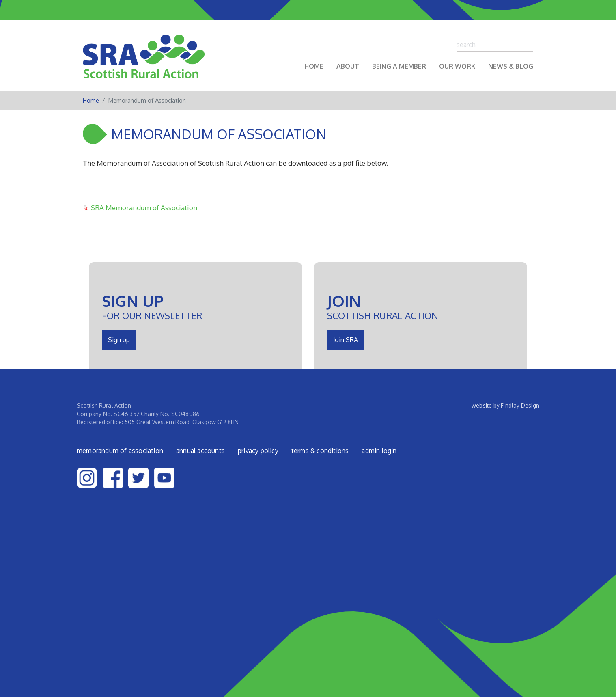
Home (314, 66)
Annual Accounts (200, 451)
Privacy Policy (258, 451)
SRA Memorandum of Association (144, 207)
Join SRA (346, 340)
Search (530, 45)
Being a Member (399, 66)
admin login (379, 451)
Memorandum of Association (120, 451)
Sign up (119, 340)
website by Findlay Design (505, 405)
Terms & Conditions (320, 451)
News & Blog (511, 66)
